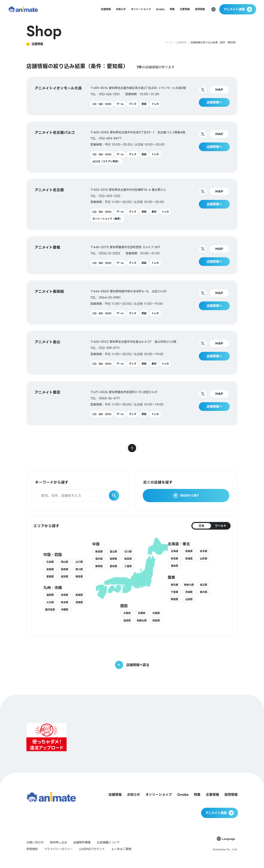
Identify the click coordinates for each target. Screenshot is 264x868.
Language (228, 839)
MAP (219, 90)
